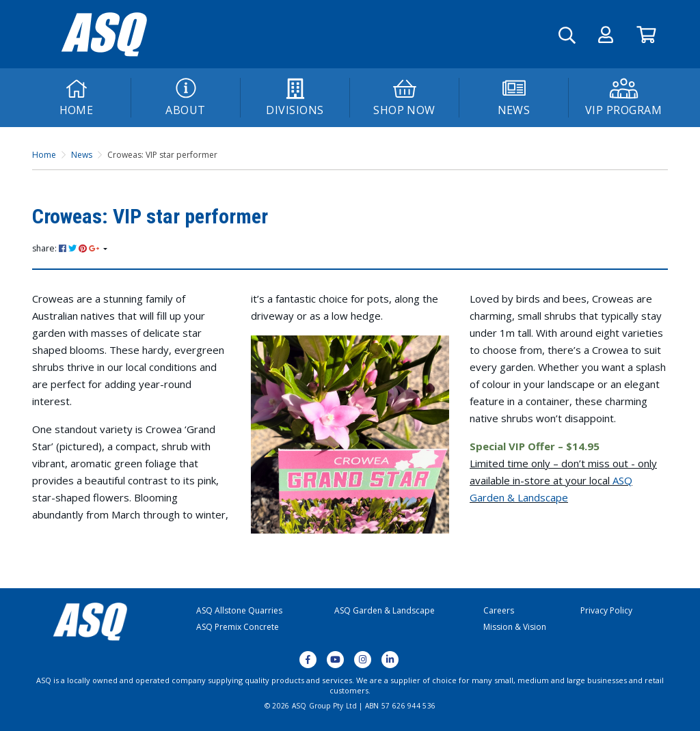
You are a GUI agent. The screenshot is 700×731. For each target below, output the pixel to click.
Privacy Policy (606, 610)
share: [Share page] (67, 248)
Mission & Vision (515, 627)
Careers (499, 610)
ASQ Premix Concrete (238, 627)
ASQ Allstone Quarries (239, 610)
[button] (606, 35)
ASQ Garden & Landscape (385, 610)
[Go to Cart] (646, 35)
